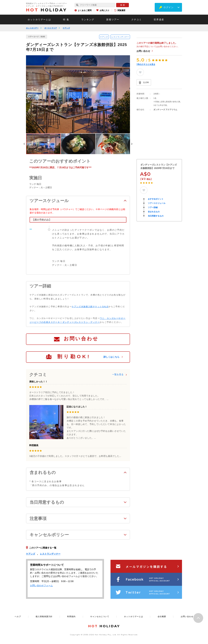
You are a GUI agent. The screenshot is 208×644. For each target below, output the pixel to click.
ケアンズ (66, 28)
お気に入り (104, 10)
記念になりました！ (77, 407)
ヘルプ (18, 617)
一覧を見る (118, 374)
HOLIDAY (46, 10)
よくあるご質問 (85, 10)
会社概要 (162, 617)
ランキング (88, 20)
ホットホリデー (32, 28)
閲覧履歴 (121, 10)
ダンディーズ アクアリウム (165, 110)
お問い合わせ (143, 51)
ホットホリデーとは (39, 20)
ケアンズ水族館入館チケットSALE (90, 307)
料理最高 (34, 445)
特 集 (66, 20)
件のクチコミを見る (146, 64)
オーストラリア (51, 28)
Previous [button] (24, 144)
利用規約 (71, 617)
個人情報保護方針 (44, 617)
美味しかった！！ (38, 382)
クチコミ (136, 20)
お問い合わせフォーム (41, 585)
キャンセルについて (100, 617)
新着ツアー (113, 20)
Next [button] (132, 144)
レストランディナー (120, 37)
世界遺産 (159, 20)
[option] (78, 94)
